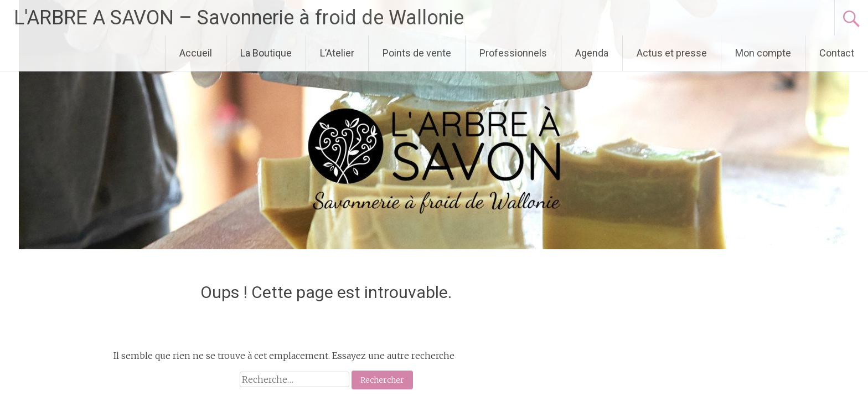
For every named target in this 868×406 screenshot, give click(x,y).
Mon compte (763, 53)
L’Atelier (337, 53)
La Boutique (266, 53)
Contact (837, 53)
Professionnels (513, 53)
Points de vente (417, 53)
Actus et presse (672, 53)
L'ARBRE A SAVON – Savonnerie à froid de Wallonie (239, 18)
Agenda (592, 53)
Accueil (196, 53)
